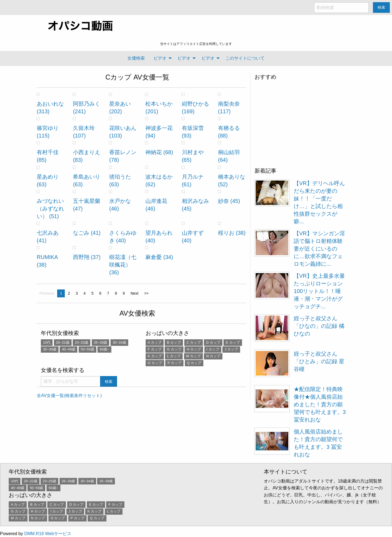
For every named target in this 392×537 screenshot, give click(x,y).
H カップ (194, 349)
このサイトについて (245, 58)
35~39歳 (50, 349)
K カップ (155, 356)
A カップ (155, 342)
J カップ (231, 349)
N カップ (213, 356)
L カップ (174, 356)
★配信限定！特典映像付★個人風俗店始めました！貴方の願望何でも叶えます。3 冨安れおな (320, 404)
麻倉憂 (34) (159, 257)
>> (146, 293)
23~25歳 (82, 342)
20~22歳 (63, 342)
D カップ (213, 342)
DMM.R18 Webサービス (48, 534)
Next (135, 293)
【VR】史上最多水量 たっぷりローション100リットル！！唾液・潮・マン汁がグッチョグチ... (319, 291)
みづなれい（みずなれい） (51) (50, 209)
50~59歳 (88, 349)
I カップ (213, 349)
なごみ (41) (87, 233)
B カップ (174, 342)
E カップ (233, 342)
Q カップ (194, 363)
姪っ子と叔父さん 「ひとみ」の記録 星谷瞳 (319, 361)
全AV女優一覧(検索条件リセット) (69, 396)
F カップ (155, 349)
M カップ (193, 356)
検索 (381, 7)
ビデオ (160, 58)
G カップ (174, 349)
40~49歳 (68, 349)
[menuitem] (136, 58)
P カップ (174, 363)
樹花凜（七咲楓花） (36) (123, 265)
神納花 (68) (159, 152)
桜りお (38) (232, 233)
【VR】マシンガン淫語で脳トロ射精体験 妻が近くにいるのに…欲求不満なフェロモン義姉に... (319, 249)
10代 (47, 342)
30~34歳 (119, 342)
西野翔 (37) (87, 257)
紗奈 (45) (229, 201)
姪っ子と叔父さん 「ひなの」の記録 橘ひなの (319, 326)
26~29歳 (101, 342)
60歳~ (104, 349)
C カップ (194, 342)
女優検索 (136, 58)
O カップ (155, 363)
